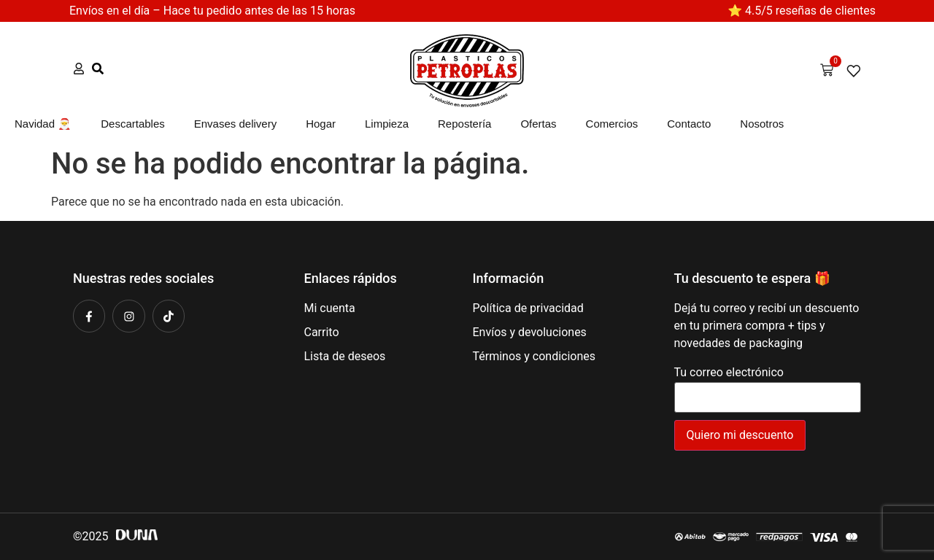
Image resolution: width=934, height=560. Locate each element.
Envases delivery (235, 124)
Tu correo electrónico (768, 385)
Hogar (321, 124)
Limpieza (387, 124)
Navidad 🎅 (43, 124)
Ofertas (538, 124)
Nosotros (762, 124)
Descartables (133, 124)
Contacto (689, 124)
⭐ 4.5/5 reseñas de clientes (802, 11)
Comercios (612, 124)
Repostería (464, 124)
